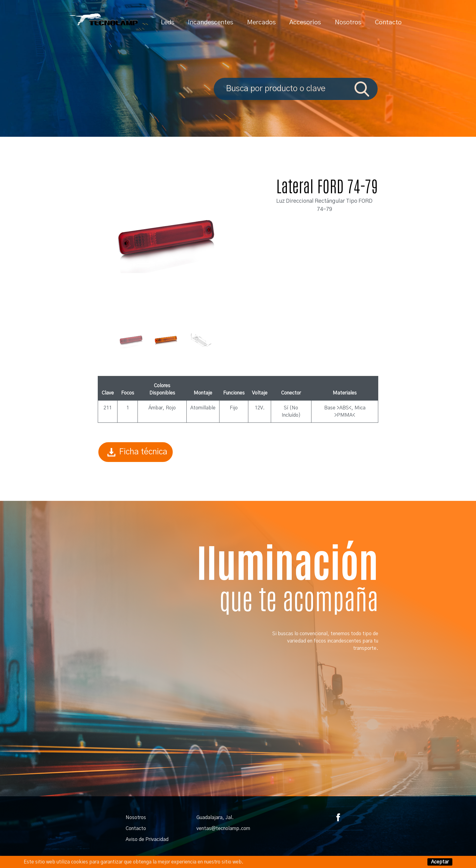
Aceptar (440, 862)
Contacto (388, 22)
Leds (168, 22)
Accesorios (305, 22)
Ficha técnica (136, 452)
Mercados (261, 22)
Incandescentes (211, 22)
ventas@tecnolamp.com (223, 828)
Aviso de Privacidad (147, 839)
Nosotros (348, 22)
